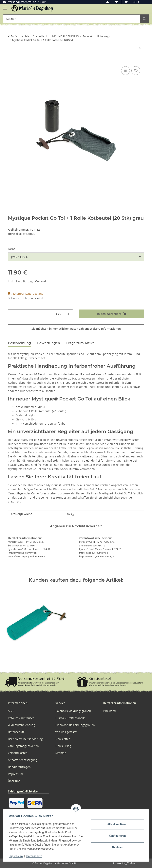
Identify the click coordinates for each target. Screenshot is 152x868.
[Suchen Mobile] (72, 19)
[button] (107, 2)
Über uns (14, 781)
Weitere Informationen (105, 329)
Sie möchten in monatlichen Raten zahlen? (76, 329)
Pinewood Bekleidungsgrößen (75, 725)
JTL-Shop (131, 863)
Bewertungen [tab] (49, 343)
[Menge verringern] (12, 314)
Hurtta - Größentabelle (70, 718)
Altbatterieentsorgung (23, 760)
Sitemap (61, 753)
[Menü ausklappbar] (5, 6)
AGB (11, 711)
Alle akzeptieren (116, 824)
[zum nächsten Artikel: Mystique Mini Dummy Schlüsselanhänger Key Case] (140, 48)
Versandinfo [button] (38, 298)
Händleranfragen (19, 767)
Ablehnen (116, 847)
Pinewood (109, 711)
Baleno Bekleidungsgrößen (73, 711)
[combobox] (76, 257)
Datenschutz (35, 856)
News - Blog (63, 746)
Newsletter (63, 739)
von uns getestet (66, 732)
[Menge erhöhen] (68, 314)
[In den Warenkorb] (11, 61)
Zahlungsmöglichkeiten (23, 746)
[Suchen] (144, 19)
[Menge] (35, 314)
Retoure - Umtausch (21, 718)
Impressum (17, 856)
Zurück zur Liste (20, 36)
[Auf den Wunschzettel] (136, 71)
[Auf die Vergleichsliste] (125, 71)
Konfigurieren (116, 836)
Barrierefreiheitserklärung (25, 739)
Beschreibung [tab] (19, 343)
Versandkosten (18, 753)
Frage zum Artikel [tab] (81, 343)
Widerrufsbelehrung (21, 725)
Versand (40, 281)
